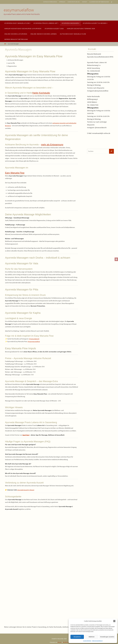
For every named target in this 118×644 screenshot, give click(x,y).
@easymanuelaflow (34, 341)
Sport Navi (26, 435)
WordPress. (66, 642)
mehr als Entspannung (52, 145)
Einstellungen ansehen (107, 637)
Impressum (62, 2)
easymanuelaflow (19, 10)
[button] (114, 621)
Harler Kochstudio (41, 93)
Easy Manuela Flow (15, 173)
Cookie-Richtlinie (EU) (74, 2)
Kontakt (85, 2)
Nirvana (60, 642)
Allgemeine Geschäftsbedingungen (99, 2)
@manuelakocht (34, 339)
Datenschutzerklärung (97, 641)
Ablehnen (91, 637)
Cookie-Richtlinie (87, 641)
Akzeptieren (77, 637)
